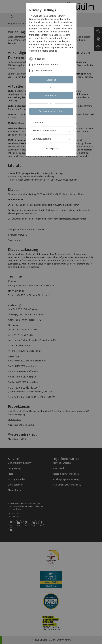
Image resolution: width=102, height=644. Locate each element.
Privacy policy (51, 149)
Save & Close (51, 96)
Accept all (51, 80)
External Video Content (45, 65)
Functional (39, 59)
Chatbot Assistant (42, 71)
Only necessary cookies (51, 111)
